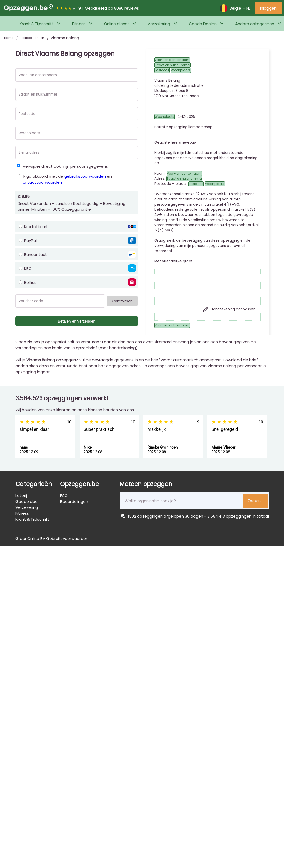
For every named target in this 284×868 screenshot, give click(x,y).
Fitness (79, 24)
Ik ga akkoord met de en (67, 179)
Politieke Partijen (32, 38)
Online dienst (117, 24)
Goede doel (27, 501)
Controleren (122, 301)
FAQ (64, 495)
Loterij (21, 495)
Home (9, 38)
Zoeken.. (255, 501)
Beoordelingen (74, 501)
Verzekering (159, 24)
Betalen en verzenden (77, 321)
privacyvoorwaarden (42, 182)
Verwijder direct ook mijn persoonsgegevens (65, 166)
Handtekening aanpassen (229, 309)
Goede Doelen (203, 24)
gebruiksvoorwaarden (85, 176)
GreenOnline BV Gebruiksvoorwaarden (52, 539)
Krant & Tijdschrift (37, 24)
